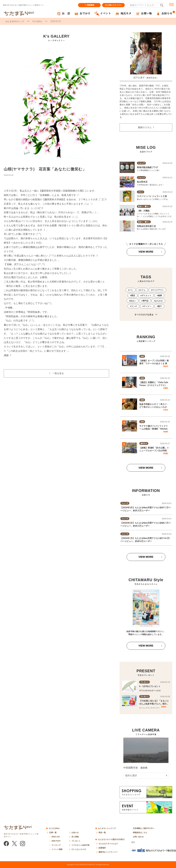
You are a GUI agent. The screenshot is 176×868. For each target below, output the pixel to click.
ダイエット (146, 295)
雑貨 (146, 691)
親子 (160, 306)
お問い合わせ (138, 837)
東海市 (166, 366)
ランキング (56, 845)
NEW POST (56, 841)
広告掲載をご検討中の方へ (144, 828)
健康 (160, 295)
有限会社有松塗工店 (146, 226)
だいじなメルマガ (79, 849)
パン (131, 290)
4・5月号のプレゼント (150, 686)
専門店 (146, 301)
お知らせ (75, 833)
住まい (133, 301)
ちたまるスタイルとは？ (108, 844)
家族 (161, 691)
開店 (133, 295)
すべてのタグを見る (146, 315)
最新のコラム (145, 127)
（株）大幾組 (143, 211)
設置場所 (102, 848)
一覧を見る (58, 373)
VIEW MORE (146, 252)
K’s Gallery (37, 21)
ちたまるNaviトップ (15, 21)
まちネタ (159, 301)
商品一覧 (102, 833)
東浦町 (166, 432)
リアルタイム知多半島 (80, 845)
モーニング (143, 708)
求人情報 (75, 837)
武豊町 (166, 388)
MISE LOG (56, 837)
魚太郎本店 (142, 182)
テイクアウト (158, 290)
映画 (150, 691)
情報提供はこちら (140, 833)
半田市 (166, 410)
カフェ (143, 290)
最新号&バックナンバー (108, 852)
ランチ (134, 306)
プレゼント (76, 841)
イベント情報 (57, 849)
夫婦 (157, 691)
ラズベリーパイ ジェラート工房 (152, 196)
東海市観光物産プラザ (147, 167)
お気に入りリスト (113, 5)
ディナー (147, 306)
